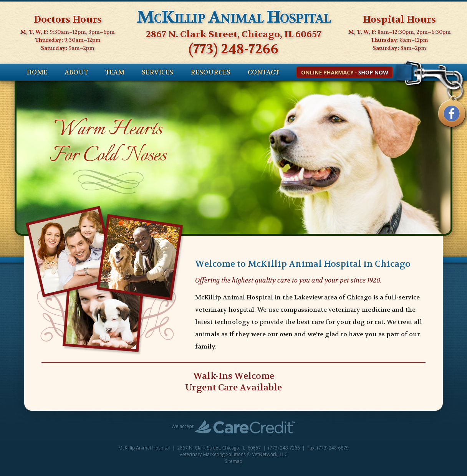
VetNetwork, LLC (270, 454)
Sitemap (233, 461)
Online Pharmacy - (345, 72)
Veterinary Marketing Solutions (213, 454)
